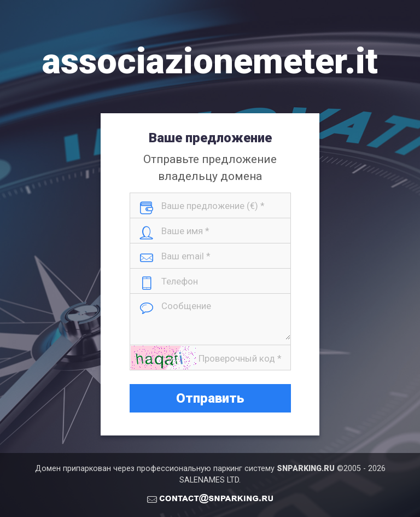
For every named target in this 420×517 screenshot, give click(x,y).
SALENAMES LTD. (210, 480)
